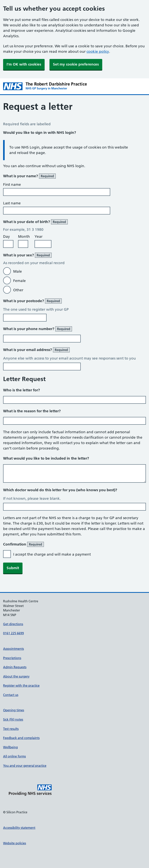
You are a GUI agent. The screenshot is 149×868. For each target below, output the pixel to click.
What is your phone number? (38, 329)
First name (12, 185)
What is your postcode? (32, 301)
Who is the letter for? (22, 390)
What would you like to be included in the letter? (46, 458)
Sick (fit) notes (13, 719)
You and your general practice (25, 766)
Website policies (15, 843)
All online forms (14, 756)
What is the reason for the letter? (32, 411)
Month (24, 236)
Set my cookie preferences (76, 64)
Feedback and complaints (21, 738)
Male (18, 271)
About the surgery (16, 676)
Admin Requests (15, 667)
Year (39, 236)
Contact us (11, 695)
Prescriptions (12, 658)
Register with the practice (21, 686)
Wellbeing (10, 747)
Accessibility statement (19, 828)
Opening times (14, 710)
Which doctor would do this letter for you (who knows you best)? (60, 490)
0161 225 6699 (13, 633)
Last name (12, 203)
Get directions (13, 624)
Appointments (13, 649)
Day (6, 236)
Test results (11, 729)
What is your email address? (36, 350)
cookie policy (98, 51)
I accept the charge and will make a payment (52, 554)
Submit (13, 568)
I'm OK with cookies (24, 64)
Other (18, 290)
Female (19, 281)
